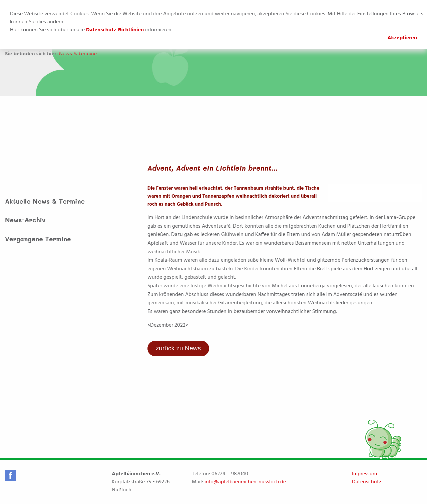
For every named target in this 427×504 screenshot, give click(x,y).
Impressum (364, 474)
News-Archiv (25, 220)
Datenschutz (367, 482)
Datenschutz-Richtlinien (115, 30)
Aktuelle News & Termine (45, 201)
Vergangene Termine (38, 239)
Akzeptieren (402, 38)
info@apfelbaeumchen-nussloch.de (245, 482)
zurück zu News (178, 348)
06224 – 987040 (230, 474)
